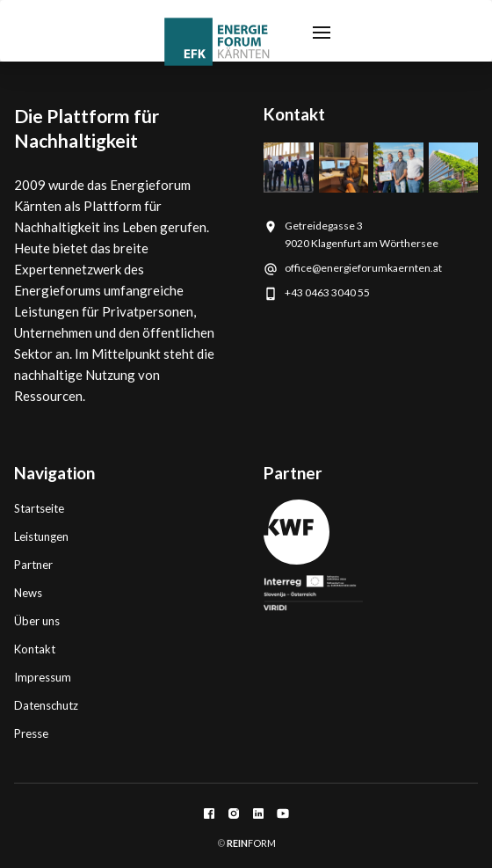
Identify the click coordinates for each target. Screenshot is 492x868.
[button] (322, 31)
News (28, 593)
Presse (31, 733)
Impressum (43, 677)
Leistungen (41, 536)
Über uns (37, 621)
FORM (250, 843)
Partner (33, 565)
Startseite (39, 508)
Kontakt (35, 649)
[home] (217, 42)
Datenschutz (46, 705)
